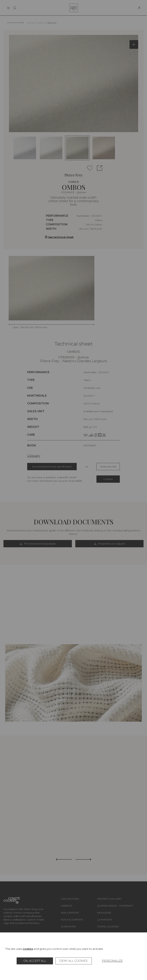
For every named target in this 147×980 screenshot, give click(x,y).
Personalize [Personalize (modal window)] (112, 961)
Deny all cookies (73, 961)
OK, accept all (35, 961)
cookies (28, 949)
